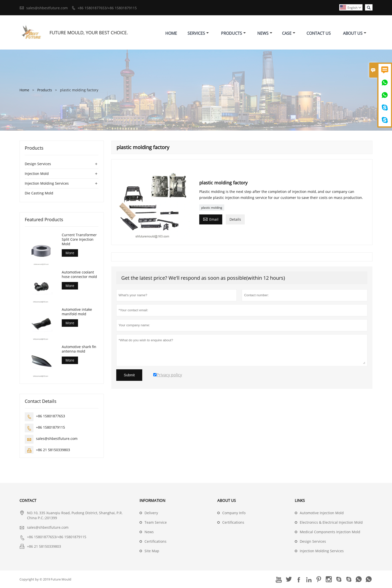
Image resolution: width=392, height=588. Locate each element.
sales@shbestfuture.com (47, 8)
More (70, 253)
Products (233, 33)
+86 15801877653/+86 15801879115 (107, 8)
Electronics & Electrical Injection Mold (331, 522)
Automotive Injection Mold (322, 513)
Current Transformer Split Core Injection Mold (79, 239)
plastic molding (212, 208)
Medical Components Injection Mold (330, 532)
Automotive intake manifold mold (77, 312)
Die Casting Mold (39, 193)
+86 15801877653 (50, 416)
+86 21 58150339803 (53, 450)
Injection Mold (37, 174)
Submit (129, 375)
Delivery (151, 513)
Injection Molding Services (47, 183)
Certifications (155, 541)
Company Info (234, 513)
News (265, 33)
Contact (28, 500)
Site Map (152, 551)
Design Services (38, 164)
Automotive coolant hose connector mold (79, 274)
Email (211, 219)
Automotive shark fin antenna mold (79, 349)
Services (198, 33)
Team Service (156, 522)
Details (235, 219)
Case (289, 33)
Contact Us (319, 33)
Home (171, 33)
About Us (355, 33)
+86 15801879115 (50, 427)
